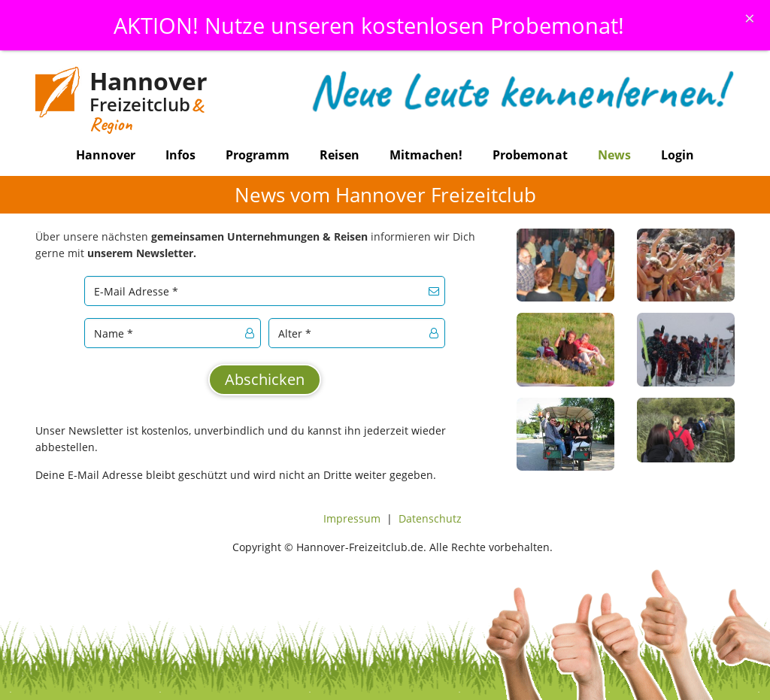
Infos (180, 155)
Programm (258, 155)
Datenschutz (430, 518)
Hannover (106, 155)
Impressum (352, 518)
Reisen (340, 155)
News (614, 155)
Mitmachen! (426, 155)
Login (678, 155)
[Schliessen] (750, 18)
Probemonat (530, 155)
